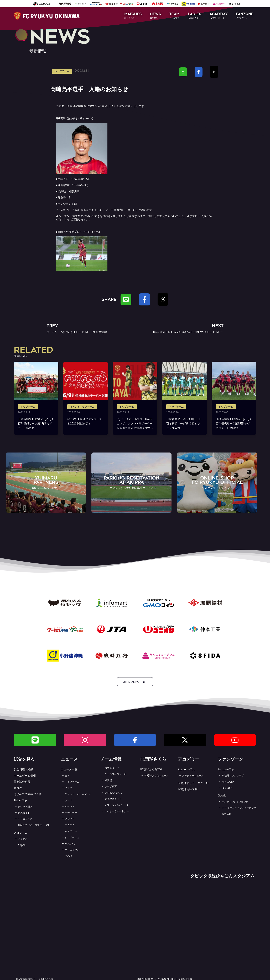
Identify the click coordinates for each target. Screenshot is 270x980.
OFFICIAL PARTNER (135, 682)
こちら (97, 232)
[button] (133, 16)
